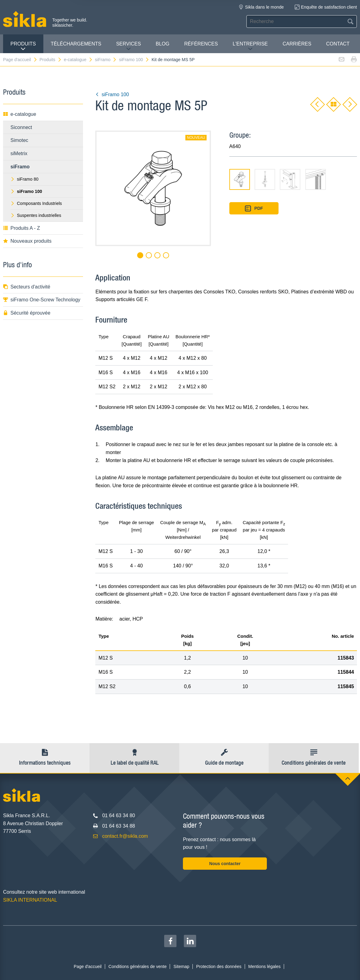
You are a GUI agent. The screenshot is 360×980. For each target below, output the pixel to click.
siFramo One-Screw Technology (42, 300)
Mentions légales (265, 966)
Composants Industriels (36, 203)
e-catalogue (78, 60)
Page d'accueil (20, 60)
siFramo (106, 60)
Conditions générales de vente (138, 966)
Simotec (19, 140)
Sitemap (181, 966)
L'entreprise (250, 46)
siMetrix (19, 153)
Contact (338, 44)
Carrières (297, 44)
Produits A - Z (22, 228)
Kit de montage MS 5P (173, 60)
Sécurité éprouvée (27, 313)
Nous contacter (225, 864)
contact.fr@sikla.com (125, 836)
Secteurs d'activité (27, 287)
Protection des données (219, 966)
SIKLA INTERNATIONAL (30, 900)
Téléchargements (76, 44)
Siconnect (21, 127)
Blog (163, 44)
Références (201, 44)
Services (129, 46)
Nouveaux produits (27, 241)
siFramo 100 (134, 60)
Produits (23, 46)
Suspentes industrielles (36, 215)
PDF (254, 208)
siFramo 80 (24, 179)
